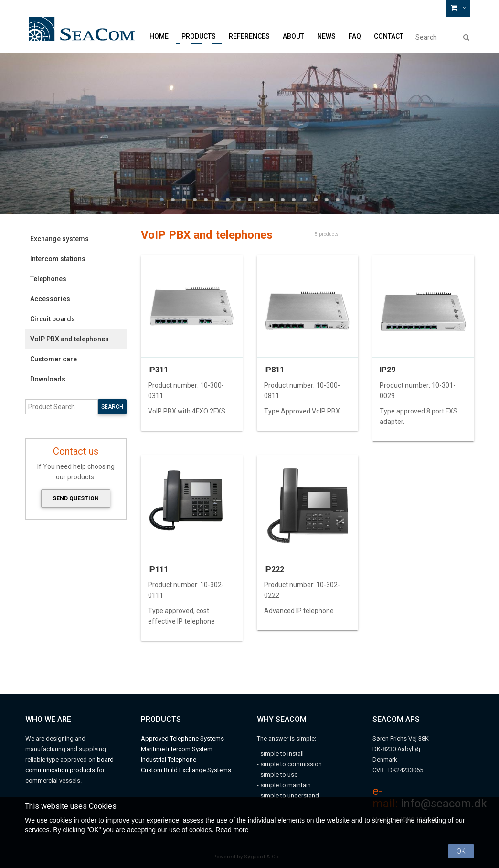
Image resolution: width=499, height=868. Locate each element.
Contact (389, 36)
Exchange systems (59, 239)
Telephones (48, 279)
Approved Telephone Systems (182, 738)
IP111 (158, 569)
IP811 (274, 370)
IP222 (274, 569)
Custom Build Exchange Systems (186, 770)
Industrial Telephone (169, 759)
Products (199, 36)
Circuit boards (53, 319)
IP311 (158, 370)
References (249, 36)
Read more (232, 830)
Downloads (48, 379)
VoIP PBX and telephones (69, 339)
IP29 (388, 370)
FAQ (355, 36)
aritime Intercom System (179, 749)
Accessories (50, 299)
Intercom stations (58, 259)
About (293, 36)
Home (159, 36)
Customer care (53, 359)
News (326, 36)
